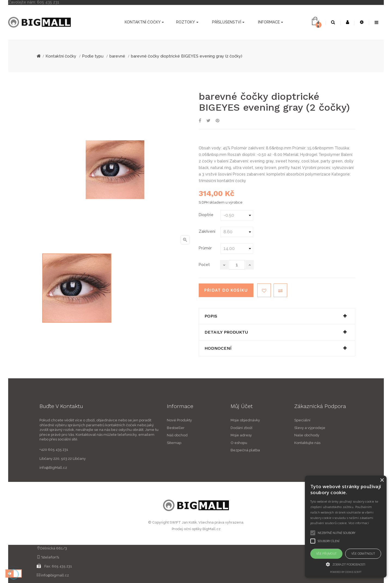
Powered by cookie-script (346, 572)
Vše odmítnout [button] (363, 553)
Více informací (359, 523)
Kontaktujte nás (348, 443)
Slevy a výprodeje (350, 428)
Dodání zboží (282, 428)
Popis (211, 316)
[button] (346, 564)
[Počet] (237, 265)
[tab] (277, 316)
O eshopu (279, 443)
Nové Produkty (139, 420)
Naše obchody (347, 435)
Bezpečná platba (286, 450)
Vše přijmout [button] (327, 553)
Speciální (343, 420)
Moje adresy (282, 435)
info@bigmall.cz (55, 575)
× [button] (382, 480)
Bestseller (135, 428)
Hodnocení (218, 348)
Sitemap (134, 443)
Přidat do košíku (226, 290)
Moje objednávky (286, 420)
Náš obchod (137, 435)
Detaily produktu (226, 332)
